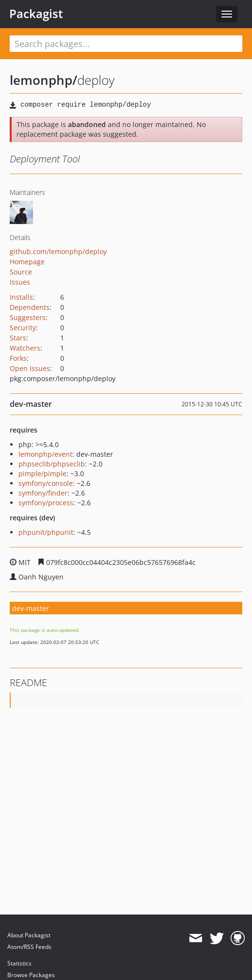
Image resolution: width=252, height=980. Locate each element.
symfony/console (46, 483)
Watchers (25, 348)
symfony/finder (43, 493)
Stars (18, 338)
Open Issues (30, 368)
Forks (18, 358)
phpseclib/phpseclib (52, 464)
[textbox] (126, 44)
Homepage (27, 262)
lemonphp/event (45, 454)
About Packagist (29, 935)
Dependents (30, 307)
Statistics (19, 963)
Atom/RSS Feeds (29, 947)
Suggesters (28, 317)
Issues (20, 282)
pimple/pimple (42, 474)
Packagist (36, 14)
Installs (21, 297)
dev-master (31, 608)
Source (21, 272)
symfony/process (46, 503)
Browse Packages (31, 975)
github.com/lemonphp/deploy (58, 251)
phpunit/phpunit (46, 532)
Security (23, 328)
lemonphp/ (43, 80)
